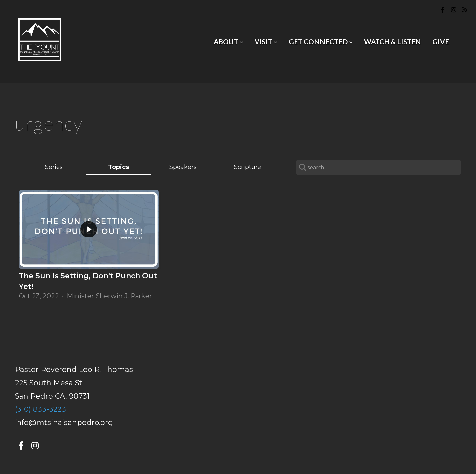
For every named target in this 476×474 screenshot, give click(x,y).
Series (54, 167)
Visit (266, 42)
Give (441, 42)
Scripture (248, 167)
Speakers (183, 167)
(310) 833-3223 (40, 409)
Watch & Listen (393, 42)
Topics (119, 167)
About (228, 42)
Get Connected (321, 42)
